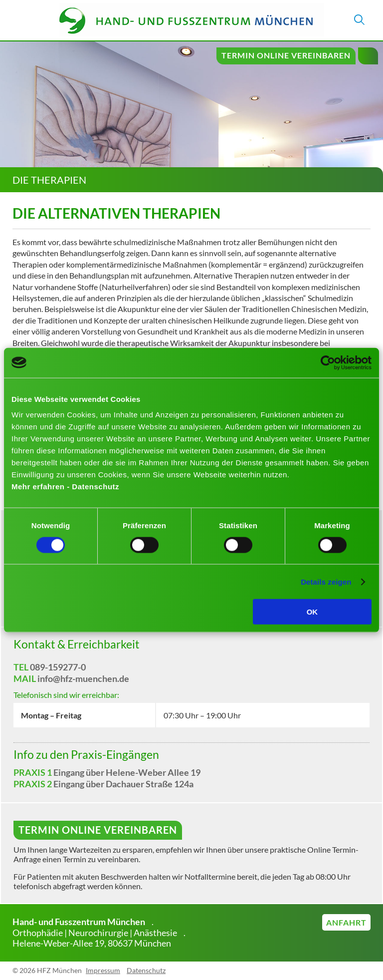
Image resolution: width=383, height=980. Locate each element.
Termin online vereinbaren (286, 55)
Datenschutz (146, 970)
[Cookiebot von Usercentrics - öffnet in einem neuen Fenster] (328, 362)
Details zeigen (326, 581)
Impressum (103, 970)
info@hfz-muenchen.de (83, 678)
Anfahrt (346, 922)
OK (312, 612)
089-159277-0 (58, 667)
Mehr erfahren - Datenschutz (65, 487)
